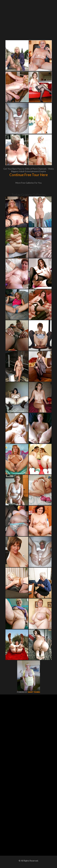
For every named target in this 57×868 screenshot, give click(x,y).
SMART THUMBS (34, 692)
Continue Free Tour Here (29, 175)
